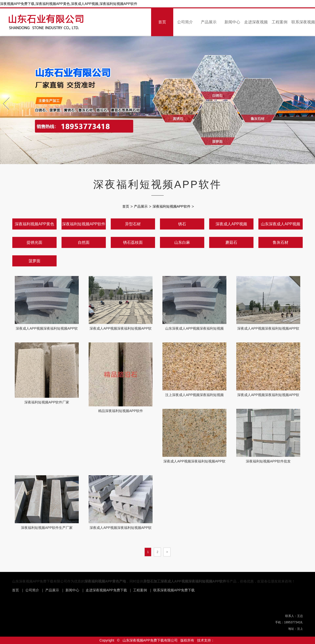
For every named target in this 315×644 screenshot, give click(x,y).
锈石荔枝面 (133, 242)
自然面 (84, 242)
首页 (162, 22)
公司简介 (185, 22)
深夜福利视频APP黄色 (34, 224)
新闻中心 (232, 22)
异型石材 (133, 224)
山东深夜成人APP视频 (281, 224)
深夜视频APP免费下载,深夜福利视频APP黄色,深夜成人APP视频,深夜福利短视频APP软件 (69, 4)
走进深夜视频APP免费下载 (106, 590)
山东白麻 (182, 242)
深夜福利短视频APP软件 (172, 206)
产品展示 (209, 22)
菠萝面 (34, 261)
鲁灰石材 (281, 242)
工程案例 (280, 22)
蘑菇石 (231, 242)
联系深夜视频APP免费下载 (174, 590)
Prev (4, 96)
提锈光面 (34, 242)
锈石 (182, 224)
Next (306, 96)
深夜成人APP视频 (231, 224)
